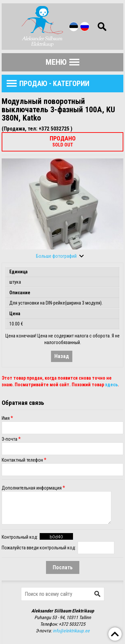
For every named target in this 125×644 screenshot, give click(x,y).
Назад (62, 356)
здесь (111, 385)
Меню (56, 62)
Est (74, 27)
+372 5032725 (72, 624)
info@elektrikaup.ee (71, 631)
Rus (85, 27)
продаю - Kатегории (54, 84)
